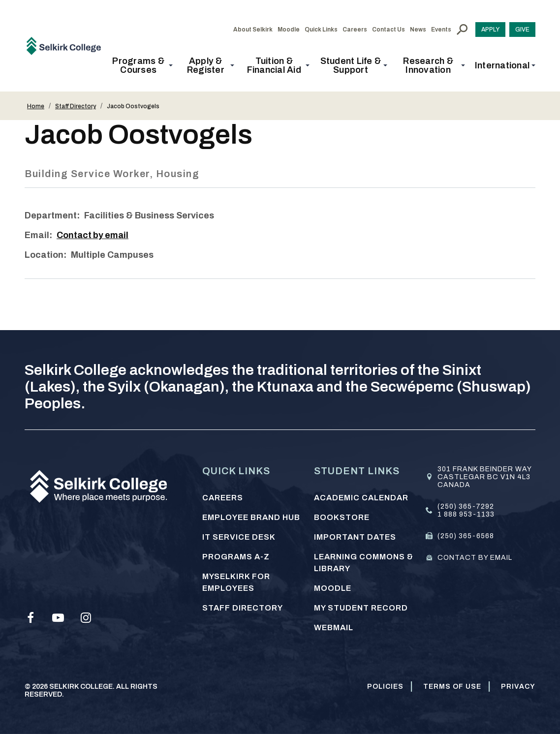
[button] (141, 65)
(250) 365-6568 (466, 536)
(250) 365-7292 (466, 506)
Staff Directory (76, 106)
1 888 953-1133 (466, 514)
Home (36, 106)
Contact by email (93, 235)
